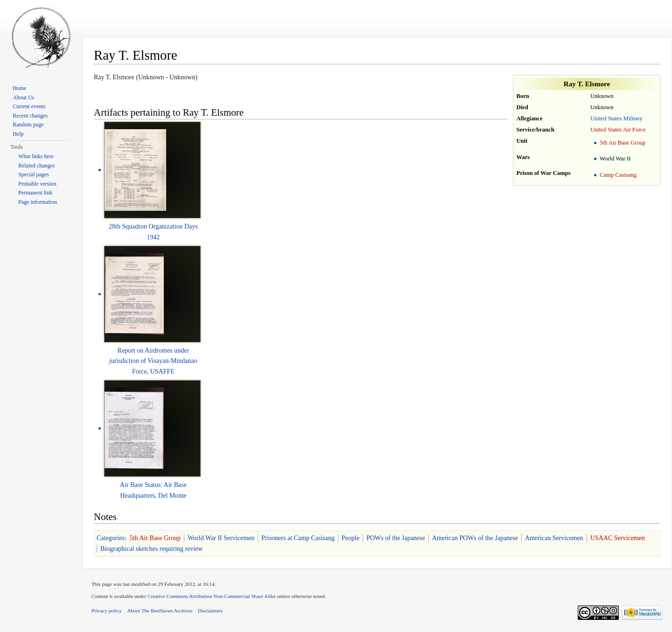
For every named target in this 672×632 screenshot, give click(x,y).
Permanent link (35, 193)
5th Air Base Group (623, 143)
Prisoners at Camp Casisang (298, 538)
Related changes (36, 166)
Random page (28, 125)
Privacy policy (107, 611)
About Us (23, 97)
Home (19, 88)
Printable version (37, 184)
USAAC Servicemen (618, 538)
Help (18, 134)
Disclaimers (210, 611)
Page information (38, 202)
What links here (36, 156)
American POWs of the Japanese (475, 538)
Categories (111, 538)
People (350, 538)
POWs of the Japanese (396, 538)
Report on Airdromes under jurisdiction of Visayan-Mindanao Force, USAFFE (153, 361)
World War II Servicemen (221, 538)
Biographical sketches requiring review (152, 549)
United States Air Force (618, 130)
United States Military (616, 118)
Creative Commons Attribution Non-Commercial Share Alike (212, 596)
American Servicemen (554, 538)
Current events (29, 106)
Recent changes (30, 116)
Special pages (34, 174)
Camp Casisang (618, 175)
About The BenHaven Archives (160, 611)
